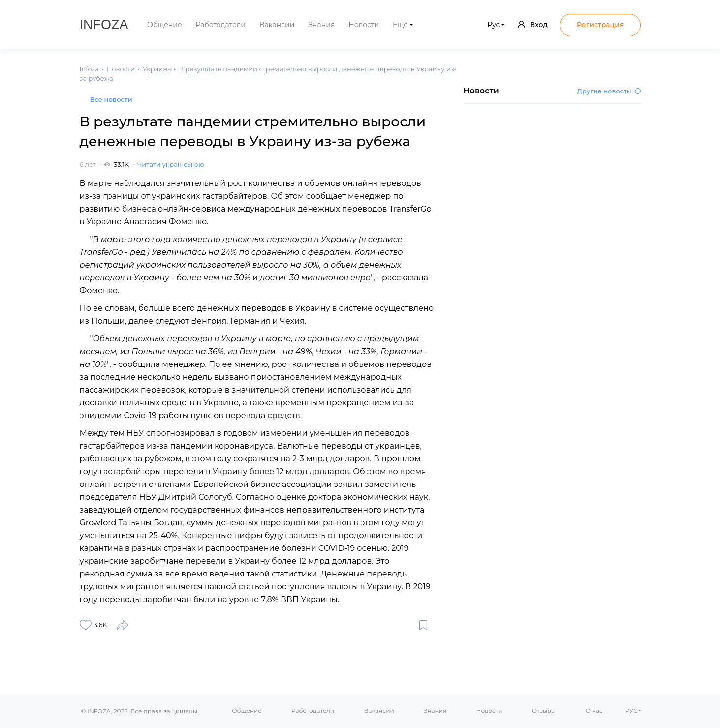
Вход (533, 25)
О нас (594, 711)
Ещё (400, 25)
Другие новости (609, 91)
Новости (364, 25)
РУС (632, 711)
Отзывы (544, 711)
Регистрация (600, 25)
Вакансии (277, 25)
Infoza (104, 25)
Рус (493, 25)
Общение (165, 25)
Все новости (111, 99)
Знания (321, 25)
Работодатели (221, 25)
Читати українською (171, 164)
